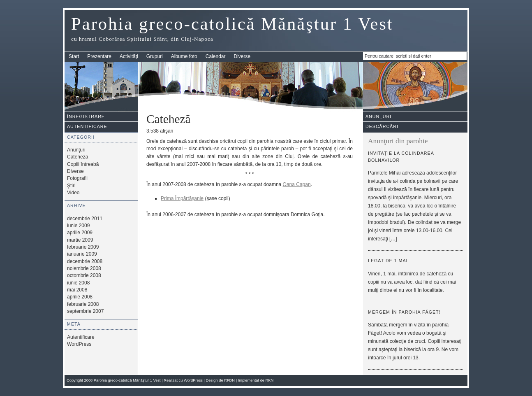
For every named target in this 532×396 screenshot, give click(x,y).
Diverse (242, 56)
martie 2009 (80, 240)
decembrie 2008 (85, 261)
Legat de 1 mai (388, 261)
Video (73, 193)
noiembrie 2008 (84, 268)
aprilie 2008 (80, 297)
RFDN (229, 380)
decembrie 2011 (85, 219)
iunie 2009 (78, 226)
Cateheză (77, 157)
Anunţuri (76, 150)
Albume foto (184, 56)
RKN (270, 380)
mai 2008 (77, 290)
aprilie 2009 (80, 233)
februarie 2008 (83, 304)
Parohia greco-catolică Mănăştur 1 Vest (232, 24)
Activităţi (129, 56)
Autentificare (87, 126)
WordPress (79, 344)
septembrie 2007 (85, 311)
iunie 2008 (78, 283)
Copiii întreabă (83, 164)
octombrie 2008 (84, 275)
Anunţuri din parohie (398, 141)
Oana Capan (297, 184)
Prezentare (99, 56)
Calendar (216, 56)
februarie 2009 (83, 247)
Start (74, 56)
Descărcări (382, 126)
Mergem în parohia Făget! (404, 312)
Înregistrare (86, 116)
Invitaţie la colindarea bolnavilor (401, 157)
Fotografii (77, 178)
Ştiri (71, 186)
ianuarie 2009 (82, 254)
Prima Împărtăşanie (182, 198)
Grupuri (155, 56)
